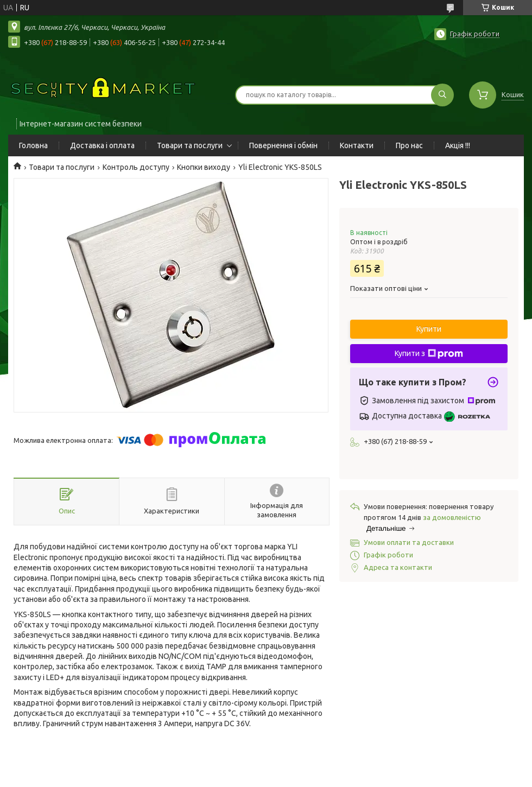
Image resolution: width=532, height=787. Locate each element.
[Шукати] (442, 95)
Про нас (409, 145)
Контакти (357, 145)
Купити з (429, 354)
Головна (33, 145)
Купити (429, 329)
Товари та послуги (190, 145)
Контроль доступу (136, 167)
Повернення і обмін (283, 145)
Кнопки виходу (204, 167)
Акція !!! (458, 145)
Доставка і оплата (102, 145)
